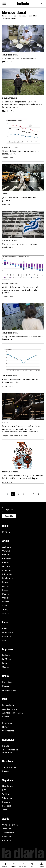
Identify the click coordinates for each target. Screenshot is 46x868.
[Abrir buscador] (42, 4)
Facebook (7, 806)
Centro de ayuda (10, 825)
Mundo (6, 594)
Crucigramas (8, 731)
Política (6, 602)
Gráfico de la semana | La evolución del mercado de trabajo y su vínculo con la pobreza (20, 290)
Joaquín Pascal (8, 158)
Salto (5, 640)
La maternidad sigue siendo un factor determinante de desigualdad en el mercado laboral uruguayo (22, 104)
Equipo (5, 771)
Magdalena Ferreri (9, 111)
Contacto (6, 840)
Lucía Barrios (7, 482)
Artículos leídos (9, 690)
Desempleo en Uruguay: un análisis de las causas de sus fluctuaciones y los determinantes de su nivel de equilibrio (21, 429)
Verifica (6, 613)
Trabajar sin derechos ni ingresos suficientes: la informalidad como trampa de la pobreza (23, 477)
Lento (5, 663)
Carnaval (6, 551)
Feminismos (8, 578)
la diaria (6, 655)
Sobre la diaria (9, 767)
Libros (5, 590)
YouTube (6, 794)
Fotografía (7, 723)
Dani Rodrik (6, 204)
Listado (6, 746)
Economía (7, 570)
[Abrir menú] (4, 4)
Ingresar (9, 510)
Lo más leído (8, 705)
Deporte (6, 567)
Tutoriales (7, 829)
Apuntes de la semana (12, 713)
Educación (7, 574)
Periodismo (7, 682)
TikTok (5, 810)
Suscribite (9, 516)
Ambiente (7, 547)
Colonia (6, 629)
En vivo (6, 717)
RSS (4, 790)
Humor (5, 727)
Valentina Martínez (21, 436)
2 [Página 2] (18, 494)
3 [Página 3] (24, 494)
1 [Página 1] (13, 494)
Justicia (6, 586)
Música (6, 686)
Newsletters (8, 786)
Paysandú (7, 636)
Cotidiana (7, 559)
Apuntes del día (9, 709)
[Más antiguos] (39, 494)
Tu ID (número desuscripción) (10, 751)
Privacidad (7, 837)
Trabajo (6, 610)
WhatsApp (7, 798)
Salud (5, 606)
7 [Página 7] (33, 494)
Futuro (5, 582)
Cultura (6, 563)
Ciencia (6, 555)
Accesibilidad (8, 833)
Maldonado (8, 632)
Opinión (6, 598)
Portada (6, 532)
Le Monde (7, 659)
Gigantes (6, 667)
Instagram (7, 802)
